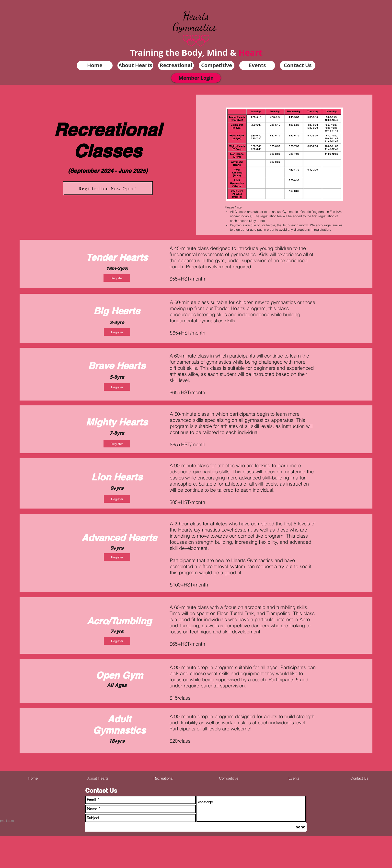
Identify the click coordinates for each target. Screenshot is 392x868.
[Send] (301, 827)
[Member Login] (196, 78)
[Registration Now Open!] (108, 188)
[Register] (117, 278)
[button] (135, 65)
